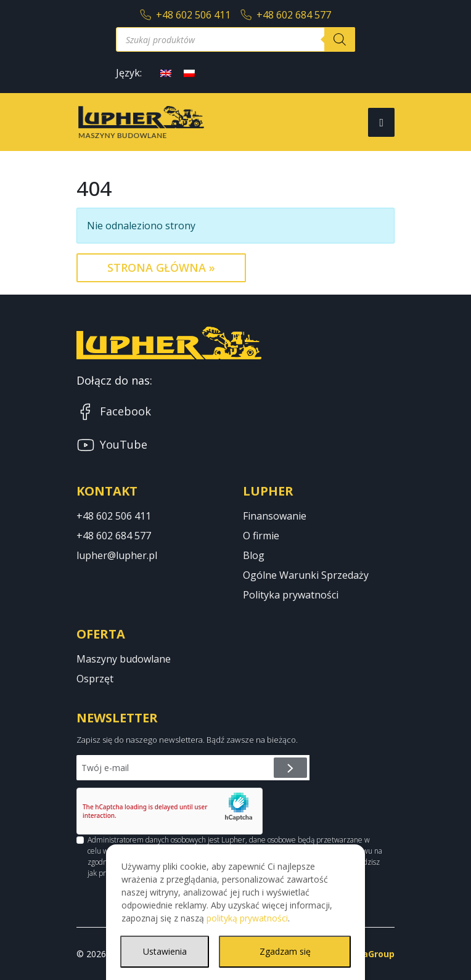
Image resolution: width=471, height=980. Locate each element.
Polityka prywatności (291, 595)
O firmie (261, 536)
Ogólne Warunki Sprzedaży (306, 575)
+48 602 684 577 (286, 15)
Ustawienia (165, 951)
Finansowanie (275, 516)
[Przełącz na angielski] (166, 72)
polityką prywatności (247, 918)
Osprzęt (95, 679)
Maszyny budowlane (124, 659)
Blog (254, 555)
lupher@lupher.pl (117, 555)
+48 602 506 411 (185, 15)
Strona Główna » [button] (161, 267)
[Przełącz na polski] (189, 72)
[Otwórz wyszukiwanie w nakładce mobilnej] (236, 39)
